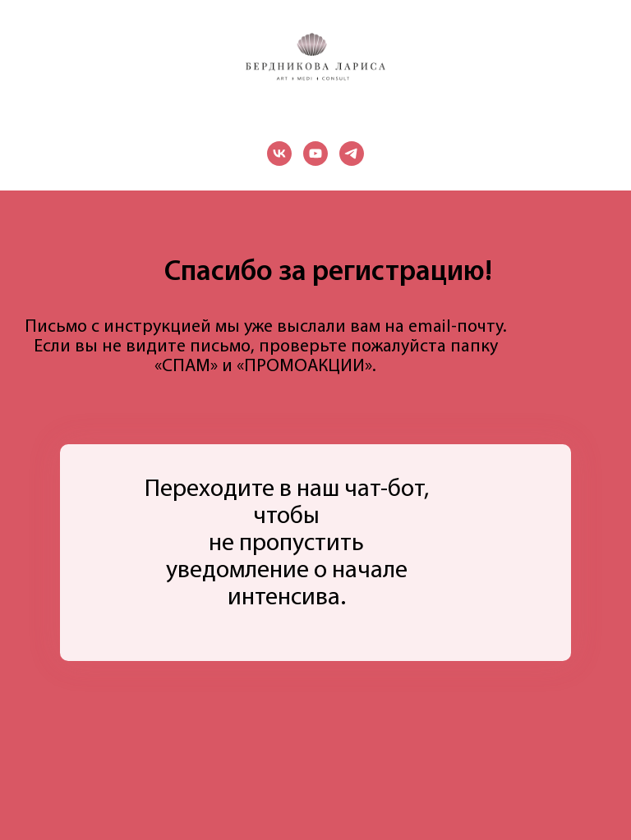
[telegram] (352, 154)
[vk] (279, 154)
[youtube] (315, 154)
